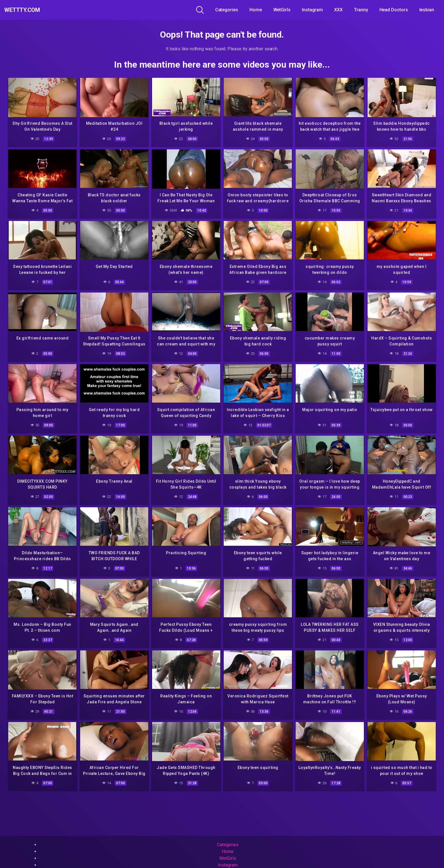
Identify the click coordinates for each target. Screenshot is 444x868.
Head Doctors (394, 10)
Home (256, 10)
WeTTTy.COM (29, 10)
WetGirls (282, 10)
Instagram (312, 10)
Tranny (361, 10)
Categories (227, 10)
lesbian (427, 10)
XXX (338, 10)
